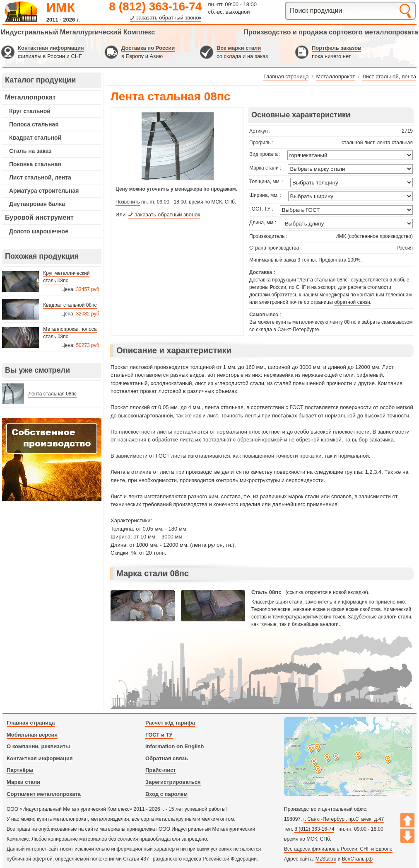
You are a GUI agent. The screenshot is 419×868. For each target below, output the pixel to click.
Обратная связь (167, 758)
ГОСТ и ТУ (159, 735)
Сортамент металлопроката (44, 794)
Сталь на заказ (30, 151)
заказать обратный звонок (169, 18)
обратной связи (352, 302)
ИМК (61, 7)
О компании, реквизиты (38, 746)
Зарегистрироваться (173, 782)
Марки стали (23, 782)
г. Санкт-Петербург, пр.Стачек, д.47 (344, 819)
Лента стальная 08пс (52, 394)
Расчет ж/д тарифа (170, 723)
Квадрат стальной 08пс (70, 305)
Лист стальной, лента (40, 177)
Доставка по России (148, 48)
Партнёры (20, 770)
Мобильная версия (32, 735)
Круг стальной (30, 111)
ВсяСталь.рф (357, 859)
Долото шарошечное (39, 231)
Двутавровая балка (37, 204)
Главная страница (31, 723)
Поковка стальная (35, 164)
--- (52, 460)
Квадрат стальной (35, 138)
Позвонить (128, 202)
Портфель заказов (336, 48)
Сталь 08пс (266, 592)
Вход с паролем (166, 794)
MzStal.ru (326, 859)
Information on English (175, 746)
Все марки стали (239, 48)
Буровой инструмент (39, 217)
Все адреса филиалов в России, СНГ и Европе (338, 849)
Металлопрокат (30, 97)
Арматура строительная (44, 191)
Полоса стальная (34, 124)
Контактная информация (51, 48)
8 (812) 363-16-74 (155, 6)
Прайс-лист (161, 770)
